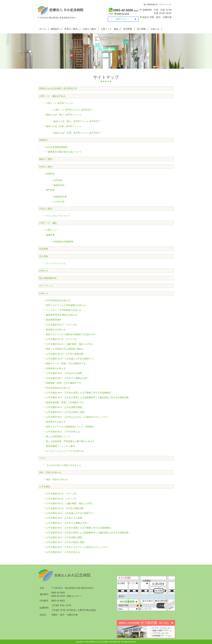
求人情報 (141, 29)
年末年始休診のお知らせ (58, 300)
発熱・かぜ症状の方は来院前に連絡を (65, 349)
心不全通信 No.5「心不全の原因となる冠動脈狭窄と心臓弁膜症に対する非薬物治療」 (88, 397)
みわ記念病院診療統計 (57, 147)
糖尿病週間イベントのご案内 (60, 446)
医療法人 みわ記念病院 (60, 10)
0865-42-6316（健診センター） (67, 596)
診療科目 (50, 174)
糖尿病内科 (59, 185)
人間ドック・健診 (109, 29)
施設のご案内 (46, 159)
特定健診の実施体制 (63, 242)
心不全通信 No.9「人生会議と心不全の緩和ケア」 (71, 359)
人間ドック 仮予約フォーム (59, 103)
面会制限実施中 (54, 320)
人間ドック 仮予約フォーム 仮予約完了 (73, 110)
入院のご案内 (89, 29)
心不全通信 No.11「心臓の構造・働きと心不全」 (70, 344)
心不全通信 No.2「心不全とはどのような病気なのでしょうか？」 (78, 417)
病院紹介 (55, 29)
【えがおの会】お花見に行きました (64, 465)
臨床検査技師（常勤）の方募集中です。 (66, 402)
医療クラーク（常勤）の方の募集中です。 (67, 364)
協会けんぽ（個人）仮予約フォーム (64, 115)
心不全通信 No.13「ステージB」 (62, 325)
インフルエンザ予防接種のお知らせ (64, 310)
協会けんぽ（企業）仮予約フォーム (64, 126)
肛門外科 (58, 180)
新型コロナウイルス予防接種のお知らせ (66, 305)
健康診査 (50, 235)
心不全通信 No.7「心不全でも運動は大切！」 (68, 378)
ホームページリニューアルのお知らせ (65, 451)
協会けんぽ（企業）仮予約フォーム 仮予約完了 (77, 133)
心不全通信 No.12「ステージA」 (62, 339)
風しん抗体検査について (58, 436)
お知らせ (155, 29)
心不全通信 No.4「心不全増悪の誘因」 (65, 407)
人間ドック (51, 230)
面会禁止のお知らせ (56, 330)
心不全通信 (45, 487)
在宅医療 (128, 29)
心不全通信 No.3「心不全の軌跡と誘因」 (66, 412)
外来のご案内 (71, 29)
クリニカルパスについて (58, 216)
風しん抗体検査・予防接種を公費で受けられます (70, 441)
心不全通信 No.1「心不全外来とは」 (64, 432)
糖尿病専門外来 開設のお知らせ (62, 315)
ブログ (42, 458)
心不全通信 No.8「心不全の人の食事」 (65, 373)
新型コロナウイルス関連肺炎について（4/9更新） (71, 427)
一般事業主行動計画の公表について (64, 152)
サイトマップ (46, 286)
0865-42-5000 (58, 593)
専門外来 (50, 190)
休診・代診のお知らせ (50, 472)
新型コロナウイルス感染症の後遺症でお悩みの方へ (71, 334)
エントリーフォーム (56, 263)
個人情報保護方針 (48, 278)
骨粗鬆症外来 (60, 197)
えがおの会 (59, 201)
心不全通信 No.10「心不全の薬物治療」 (66, 354)
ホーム (43, 29)
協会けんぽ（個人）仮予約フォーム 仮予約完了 (77, 121)
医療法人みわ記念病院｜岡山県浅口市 (58, 88)
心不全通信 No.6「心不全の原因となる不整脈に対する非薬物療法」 (79, 393)
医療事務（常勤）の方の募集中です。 (65, 383)
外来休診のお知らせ (56, 368)
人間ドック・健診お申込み (52, 96)
